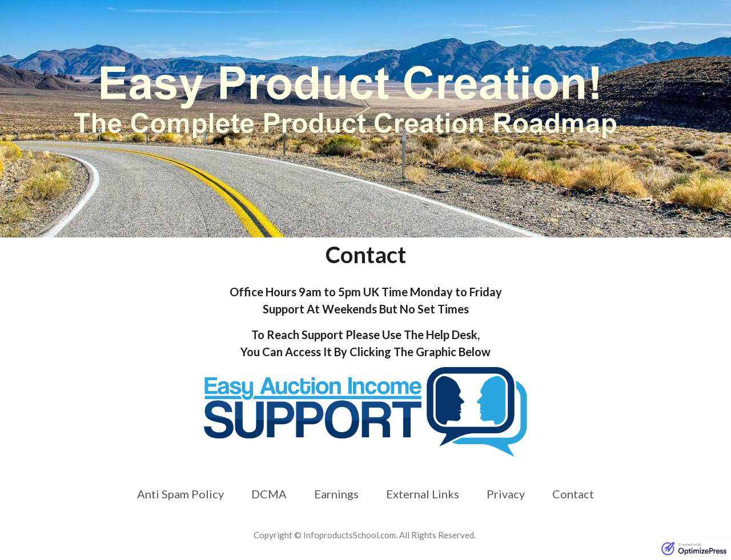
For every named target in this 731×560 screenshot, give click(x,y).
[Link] (180, 494)
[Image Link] (365, 412)
